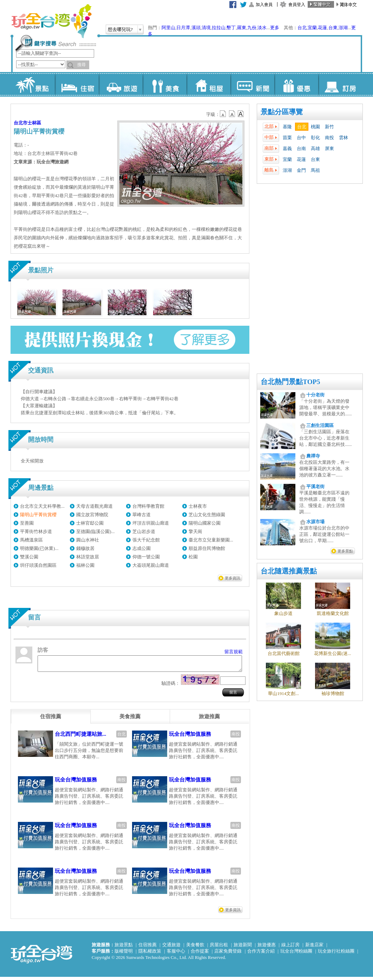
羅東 (242, 28)
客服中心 (176, 954)
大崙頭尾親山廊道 (151, 565)
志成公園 (142, 548)
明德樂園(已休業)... (39, 548)
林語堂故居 (88, 557)
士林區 (34, 123)
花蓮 (322, 28)
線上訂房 (290, 948)
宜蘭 (312, 28)
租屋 (208, 84)
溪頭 (196, 28)
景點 (33, 84)
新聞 (252, 84)
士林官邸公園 (90, 523)
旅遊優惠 (267, 948)
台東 (333, 28)
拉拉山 (219, 28)
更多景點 (345, 551)
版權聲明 (124, 954)
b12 (223, 114)
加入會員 (264, 5)
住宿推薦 (148, 948)
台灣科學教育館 (148, 506)
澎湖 (343, 28)
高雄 (315, 148)
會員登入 (297, 5)
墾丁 (231, 28)
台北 (302, 28)
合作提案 (200, 954)
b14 (241, 114)
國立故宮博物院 (92, 515)
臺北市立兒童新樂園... (211, 540)
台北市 (21, 123)
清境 (206, 28)
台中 (301, 138)
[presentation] (51, 720)
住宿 (77, 84)
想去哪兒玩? (120, 29)
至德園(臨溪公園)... (95, 531)
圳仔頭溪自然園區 (38, 565)
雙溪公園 (29, 557)
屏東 (329, 148)
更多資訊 (233, 578)
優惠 (296, 84)
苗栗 (287, 138)
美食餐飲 (195, 948)
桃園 (315, 127)
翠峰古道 (142, 515)
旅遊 (121, 84)
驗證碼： (171, 686)
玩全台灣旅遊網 (51, 21)
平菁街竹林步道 (36, 531)
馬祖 (315, 170)
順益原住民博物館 (207, 548)
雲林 (343, 138)
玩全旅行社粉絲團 (336, 954)
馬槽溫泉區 (31, 540)
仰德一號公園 (146, 557)
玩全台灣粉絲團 (296, 954)
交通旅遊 (171, 948)
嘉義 (287, 148)
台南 (301, 148)
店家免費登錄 (228, 954)
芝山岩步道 (144, 531)
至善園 (27, 523)
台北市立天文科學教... (42, 506)
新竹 (329, 127)
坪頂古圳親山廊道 (151, 523)
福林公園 (85, 565)
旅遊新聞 (243, 948)
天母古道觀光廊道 (94, 506)
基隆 (287, 127)
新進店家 (314, 948)
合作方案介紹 (261, 954)
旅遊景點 (124, 948)
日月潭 (183, 28)
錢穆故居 (85, 548)
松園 (193, 557)
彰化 (315, 138)
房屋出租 (219, 948)
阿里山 (168, 28)
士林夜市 (198, 506)
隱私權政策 (150, 954)
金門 (301, 170)
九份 (252, 28)
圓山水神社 (88, 540)
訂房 (340, 84)
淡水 (262, 28)
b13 (232, 114)
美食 (165, 84)
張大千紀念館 (146, 540)
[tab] (51, 720)
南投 (329, 138)
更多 (275, 28)
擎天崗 (195, 531)
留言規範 (234, 652)
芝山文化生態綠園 (207, 515)
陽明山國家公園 (205, 523)
